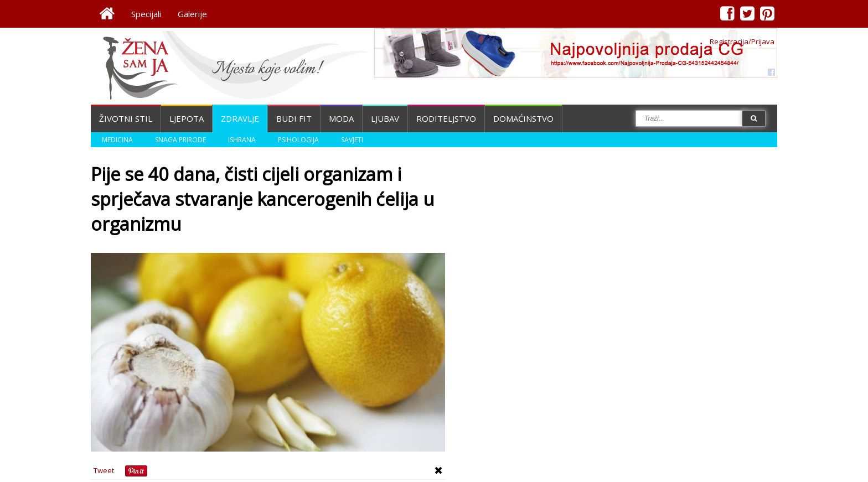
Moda (341, 118)
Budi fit (294, 118)
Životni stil (126, 118)
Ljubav (385, 118)
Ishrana (242, 140)
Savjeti (352, 140)
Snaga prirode (180, 140)
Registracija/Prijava (742, 42)
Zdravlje (240, 118)
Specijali (146, 14)
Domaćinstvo (523, 118)
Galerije (192, 14)
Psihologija (298, 140)
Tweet (104, 470)
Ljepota (187, 118)
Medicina (117, 140)
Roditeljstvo (446, 118)
